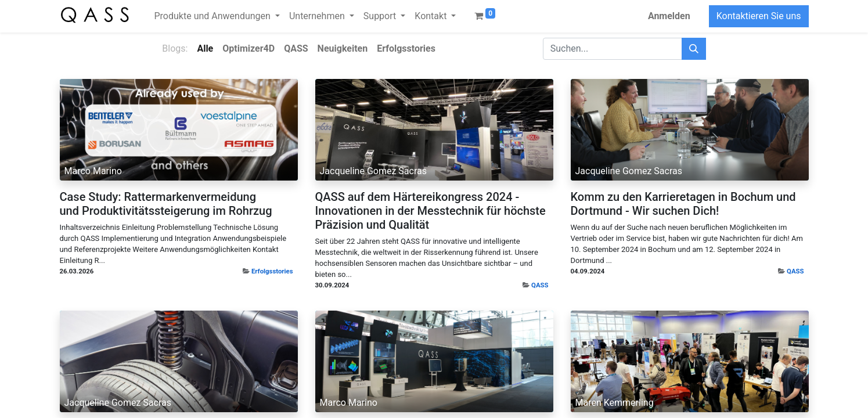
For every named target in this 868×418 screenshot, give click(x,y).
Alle (205, 48)
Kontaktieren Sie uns (759, 16)
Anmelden (669, 16)
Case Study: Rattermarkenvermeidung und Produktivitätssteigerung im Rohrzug (166, 204)
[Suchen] (694, 49)
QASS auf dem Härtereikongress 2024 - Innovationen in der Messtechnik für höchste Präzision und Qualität (431, 211)
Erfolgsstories (272, 271)
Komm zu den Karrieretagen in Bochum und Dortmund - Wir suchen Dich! (683, 204)
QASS (540, 285)
